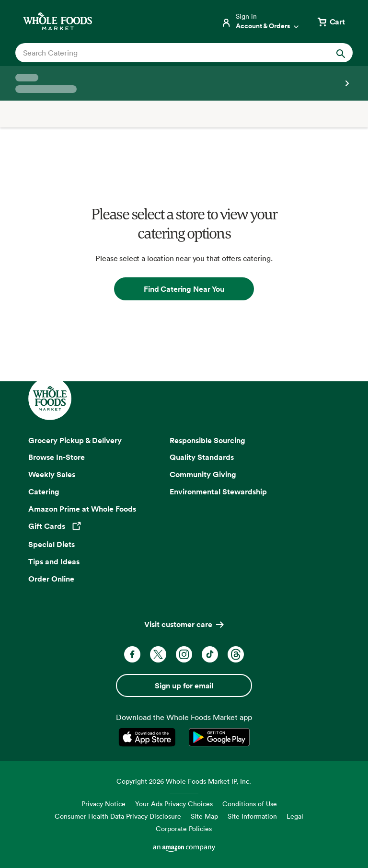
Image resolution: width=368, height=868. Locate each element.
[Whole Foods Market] (57, 21)
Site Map (204, 816)
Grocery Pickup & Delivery (75, 440)
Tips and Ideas (54, 561)
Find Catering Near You (184, 289)
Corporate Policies (184, 828)
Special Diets (52, 544)
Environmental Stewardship (218, 491)
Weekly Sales (52, 474)
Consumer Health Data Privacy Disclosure (118, 816)
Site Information (252, 816)
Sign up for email (184, 685)
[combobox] (168, 53)
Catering (44, 491)
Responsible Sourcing (207, 440)
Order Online (51, 579)
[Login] (261, 22)
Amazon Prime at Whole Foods (82, 509)
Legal (295, 816)
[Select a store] (184, 83)
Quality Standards (202, 457)
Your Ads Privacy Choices (174, 804)
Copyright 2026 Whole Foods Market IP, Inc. (184, 781)
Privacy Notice (103, 804)
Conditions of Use (250, 804)
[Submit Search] (341, 53)
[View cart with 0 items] (331, 22)
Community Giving (203, 474)
